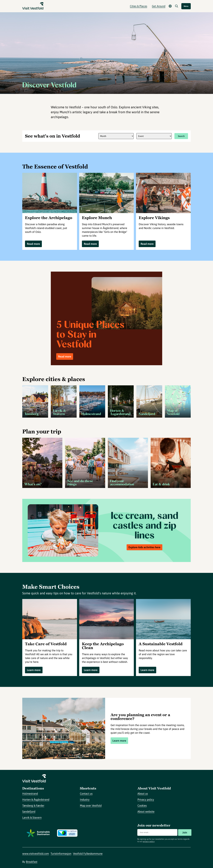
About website (146, 811)
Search (181, 136)
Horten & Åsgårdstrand (36, 799)
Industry (85, 799)
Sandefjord (29, 811)
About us (143, 794)
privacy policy (149, 841)
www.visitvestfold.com (36, 854)
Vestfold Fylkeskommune (88, 854)
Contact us (86, 794)
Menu (186, 6)
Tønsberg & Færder (33, 805)
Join (185, 832)
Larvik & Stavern (32, 817)
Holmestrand (30, 794)
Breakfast (32, 862)
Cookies (142, 805)
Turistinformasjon (61, 854)
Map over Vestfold (91, 805)
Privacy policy (146, 799)
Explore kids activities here (144, 547)
